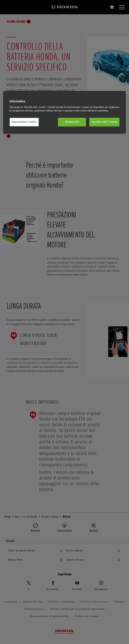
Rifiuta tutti (72, 122)
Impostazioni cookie (24, 122)
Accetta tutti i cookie (104, 122)
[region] (65, 112)
